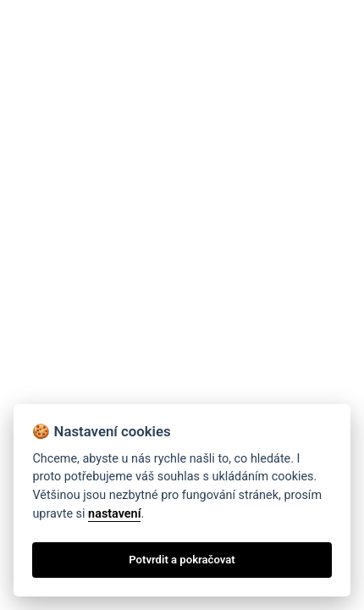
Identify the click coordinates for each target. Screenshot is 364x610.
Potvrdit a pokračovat (182, 560)
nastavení (114, 514)
